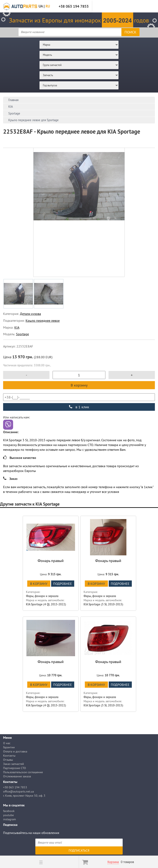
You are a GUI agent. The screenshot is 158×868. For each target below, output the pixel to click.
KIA (17, 327)
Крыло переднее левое (43, 321)
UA (41, 6)
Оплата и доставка (15, 751)
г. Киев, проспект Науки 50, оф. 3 (24, 796)
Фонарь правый (51, 561)
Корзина (113, 862)
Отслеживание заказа (17, 776)
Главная (13, 100)
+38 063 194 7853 (15, 787)
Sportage (22, 334)
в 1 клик (79, 407)
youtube (8, 815)
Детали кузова (30, 314)
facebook (9, 811)
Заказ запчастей (14, 764)
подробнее (63, 584)
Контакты (9, 756)
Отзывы (8, 760)
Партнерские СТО (15, 768)
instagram (9, 819)
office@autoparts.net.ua (19, 791)
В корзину (79, 385)
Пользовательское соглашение (23, 772)
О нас (7, 743)
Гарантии (9, 747)
